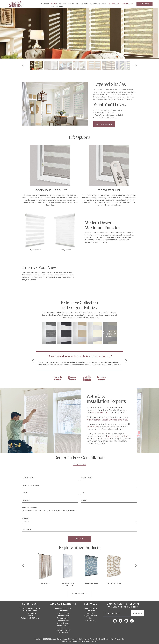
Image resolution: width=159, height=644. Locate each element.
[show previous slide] (24, 566)
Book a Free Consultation (30, 608)
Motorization (82, 4)
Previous (24, 65)
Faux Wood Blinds (63, 630)
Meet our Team (91, 608)
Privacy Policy (109, 639)
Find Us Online (120, 639)
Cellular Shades (63, 618)
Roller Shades (63, 613)
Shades (54, 4)
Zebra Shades (57, 6)
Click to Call (80, 465)
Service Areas (30, 613)
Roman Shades (63, 616)
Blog (91, 618)
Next (135, 65)
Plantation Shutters (35, 511)
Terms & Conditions (96, 639)
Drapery (63, 4)
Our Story (90, 613)
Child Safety (90, 621)
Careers (30, 616)
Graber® (88, 233)
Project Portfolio (90, 616)
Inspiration (95, 4)
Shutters (45, 4)
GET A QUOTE (145, 4)
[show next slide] (135, 566)
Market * (27, 518)
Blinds (71, 4)
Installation (91, 611)
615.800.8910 (114, 4)
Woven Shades (63, 621)
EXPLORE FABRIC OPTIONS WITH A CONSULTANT (110, 334)
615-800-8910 (34, 618)
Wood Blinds (63, 633)
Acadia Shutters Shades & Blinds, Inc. (64, 639)
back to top (80, 594)
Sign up (138, 613)
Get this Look (104, 124)
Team (104, 4)
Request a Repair (30, 611)
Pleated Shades (63, 626)
